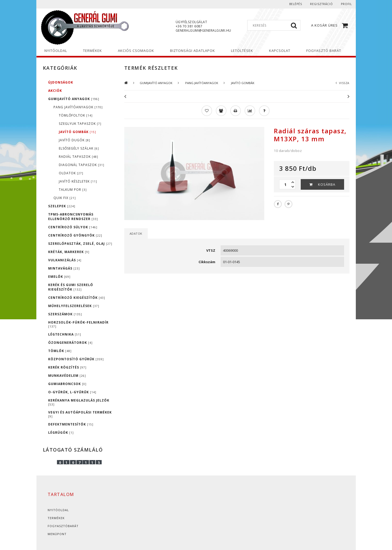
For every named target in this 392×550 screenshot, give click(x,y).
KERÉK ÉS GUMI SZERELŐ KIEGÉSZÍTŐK (71, 287)
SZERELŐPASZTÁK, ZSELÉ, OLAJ (80, 244)
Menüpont (57, 534)
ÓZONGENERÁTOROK (70, 343)
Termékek (56, 518)
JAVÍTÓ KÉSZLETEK (78, 181)
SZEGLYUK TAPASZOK (80, 124)
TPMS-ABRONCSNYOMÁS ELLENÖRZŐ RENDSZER (73, 217)
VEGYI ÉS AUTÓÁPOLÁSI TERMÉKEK (80, 414)
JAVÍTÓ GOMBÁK (77, 132)
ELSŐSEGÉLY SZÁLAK (79, 148)
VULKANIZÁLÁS (65, 260)
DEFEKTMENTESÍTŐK (71, 424)
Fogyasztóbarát (63, 526)
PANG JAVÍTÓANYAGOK (78, 107)
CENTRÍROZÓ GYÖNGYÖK (75, 235)
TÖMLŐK (60, 351)
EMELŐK (59, 277)
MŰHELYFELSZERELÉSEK (74, 306)
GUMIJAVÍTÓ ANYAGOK (74, 99)
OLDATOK (71, 173)
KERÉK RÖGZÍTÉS (67, 367)
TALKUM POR (73, 190)
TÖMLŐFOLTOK (76, 115)
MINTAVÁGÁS (64, 268)
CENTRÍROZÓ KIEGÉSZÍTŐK (77, 298)
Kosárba (327, 184)
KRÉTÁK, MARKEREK (69, 252)
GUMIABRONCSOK (67, 384)
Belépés (296, 4)
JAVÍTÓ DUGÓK (75, 140)
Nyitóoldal (58, 510)
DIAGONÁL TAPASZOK (82, 165)
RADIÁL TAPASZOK (79, 157)
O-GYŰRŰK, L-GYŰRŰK (72, 392)
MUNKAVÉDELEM (67, 376)
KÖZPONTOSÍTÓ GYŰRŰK (76, 359)
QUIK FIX (65, 198)
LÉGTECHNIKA (65, 334)
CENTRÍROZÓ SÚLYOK (73, 227)
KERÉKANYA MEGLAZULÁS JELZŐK (79, 402)
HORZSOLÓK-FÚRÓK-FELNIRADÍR (78, 324)
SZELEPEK (62, 206)
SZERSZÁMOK (65, 314)
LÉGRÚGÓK (61, 433)
